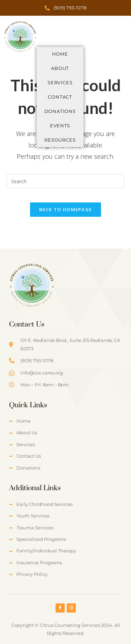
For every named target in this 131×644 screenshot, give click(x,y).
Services (60, 83)
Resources (60, 140)
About (60, 68)
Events (60, 126)
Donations (60, 111)
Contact (60, 97)
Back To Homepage (66, 209)
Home (60, 54)
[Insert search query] (66, 181)
